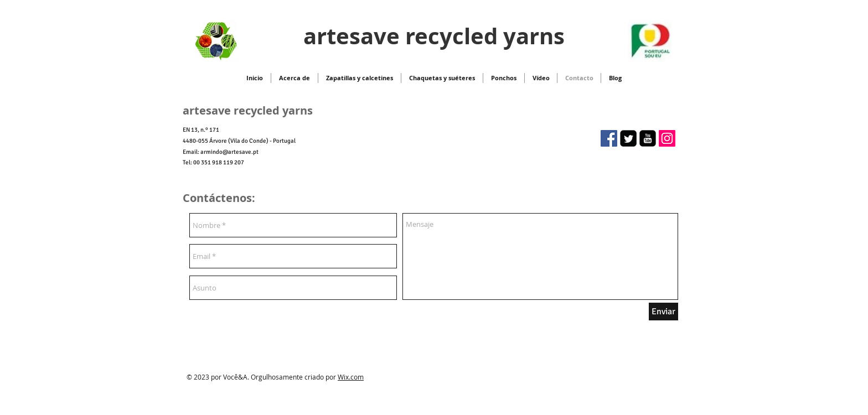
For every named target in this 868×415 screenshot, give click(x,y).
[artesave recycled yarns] (609, 138)
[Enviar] (663, 312)
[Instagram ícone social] (667, 138)
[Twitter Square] (628, 138)
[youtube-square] (648, 138)
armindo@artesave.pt (229, 152)
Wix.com (351, 377)
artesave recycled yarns (434, 36)
